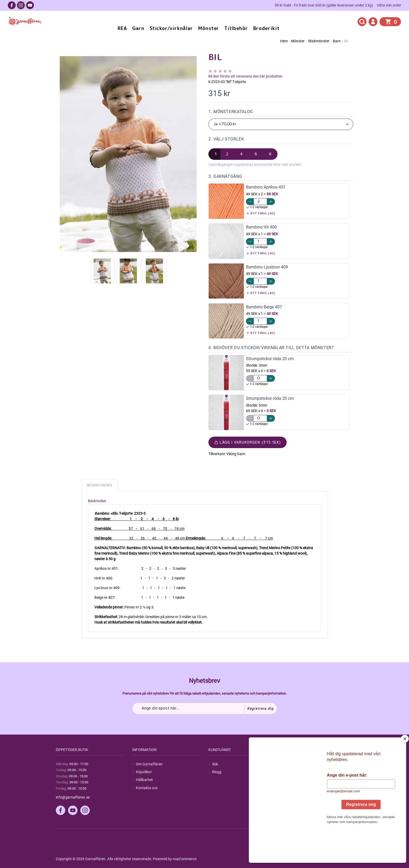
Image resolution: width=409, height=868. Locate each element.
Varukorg (296, 788)
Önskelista (297, 796)
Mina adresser (300, 780)
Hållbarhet (144, 780)
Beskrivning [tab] (100, 485)
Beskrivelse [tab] (97, 501)
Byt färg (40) (261, 213)
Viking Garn (236, 454)
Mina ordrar (298, 772)
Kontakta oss (147, 788)
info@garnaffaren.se (73, 797)
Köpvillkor (144, 772)
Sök (215, 764)
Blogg (217, 772)
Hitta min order (389, 5)
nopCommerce (185, 859)
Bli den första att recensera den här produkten (245, 76)
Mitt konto (297, 764)
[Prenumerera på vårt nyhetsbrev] (205, 708)
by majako (344, 859)
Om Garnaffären (149, 764)
